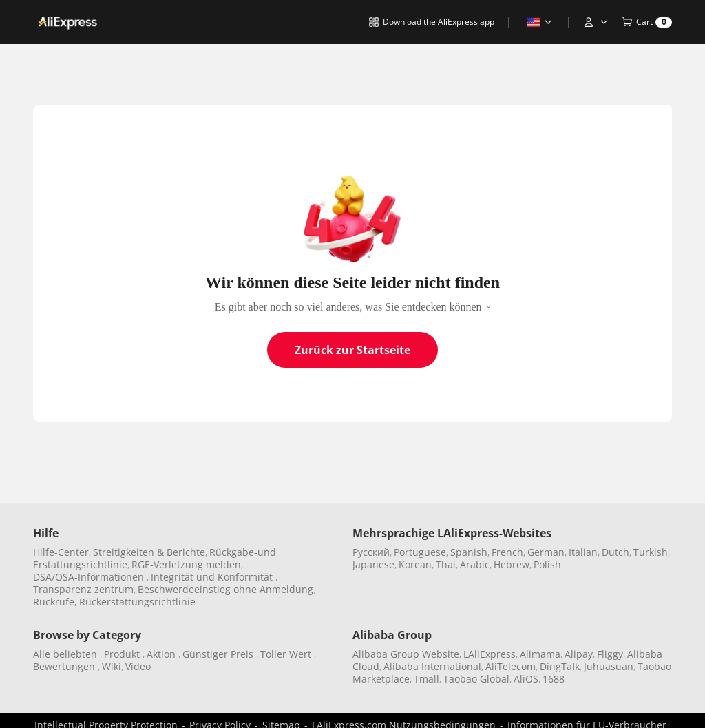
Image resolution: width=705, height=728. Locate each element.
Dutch (615, 552)
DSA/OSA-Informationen (90, 577)
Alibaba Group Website (406, 654)
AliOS (526, 679)
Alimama (540, 654)
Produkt (123, 654)
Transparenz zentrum (83, 589)
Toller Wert (287, 654)
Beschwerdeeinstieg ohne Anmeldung (225, 589)
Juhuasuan (609, 666)
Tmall (427, 679)
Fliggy (610, 654)
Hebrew (512, 564)
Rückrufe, (55, 602)
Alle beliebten (66, 654)
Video (138, 666)
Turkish (651, 552)
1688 (554, 679)
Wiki (112, 666)
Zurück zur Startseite (352, 350)
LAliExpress (490, 654)
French (507, 552)
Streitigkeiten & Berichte (149, 552)
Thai (446, 564)
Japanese (373, 564)
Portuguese (420, 552)
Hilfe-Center (61, 552)
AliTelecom (511, 666)
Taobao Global (476, 679)
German (546, 552)
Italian (583, 552)
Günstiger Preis (219, 654)
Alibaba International (432, 666)
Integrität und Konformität (213, 577)
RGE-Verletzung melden (186, 564)
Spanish (469, 552)
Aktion (162, 654)
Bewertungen (65, 666)
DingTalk (560, 666)
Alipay (579, 654)
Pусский (371, 552)
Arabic (475, 564)
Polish (547, 564)
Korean (415, 564)
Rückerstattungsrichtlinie (137, 602)
